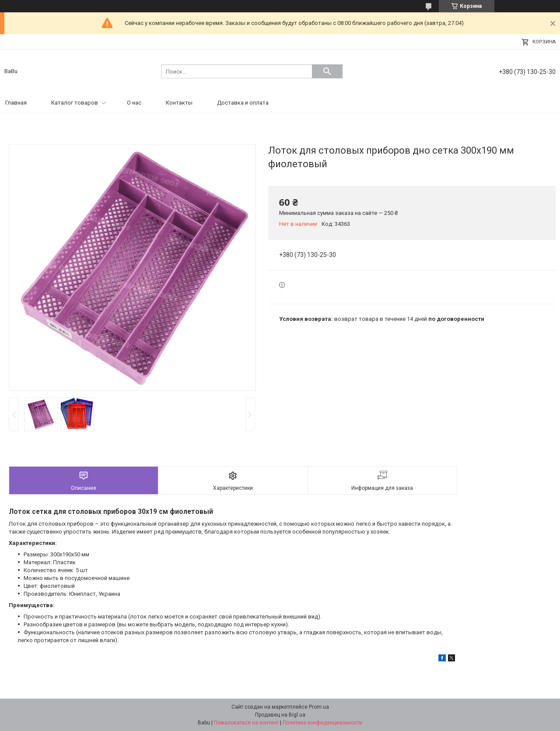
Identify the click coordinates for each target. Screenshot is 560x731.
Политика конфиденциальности (322, 723)
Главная (16, 103)
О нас (134, 103)
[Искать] (327, 71)
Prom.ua (319, 707)
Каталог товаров (75, 103)
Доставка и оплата (243, 103)
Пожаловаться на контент (246, 723)
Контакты (179, 103)
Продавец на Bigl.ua (280, 715)
